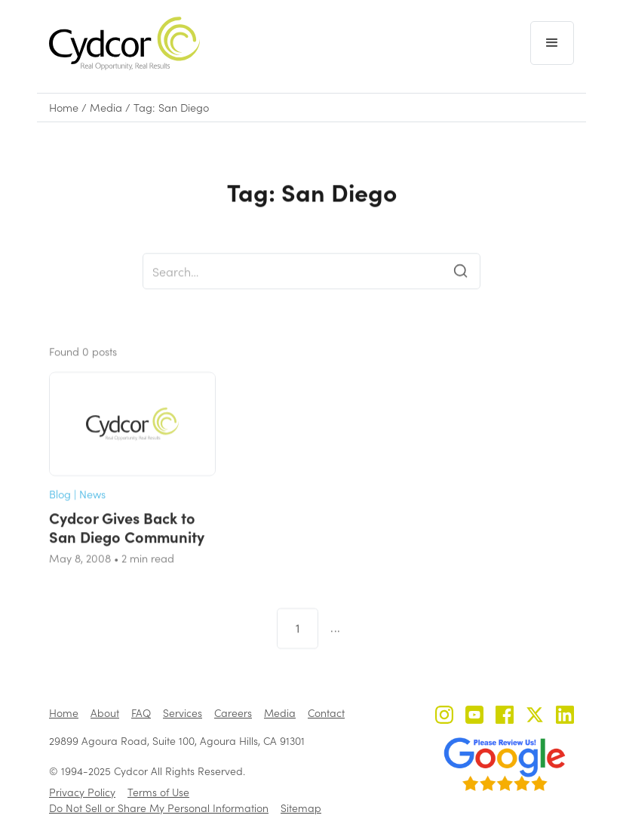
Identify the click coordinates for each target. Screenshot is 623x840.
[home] (124, 43)
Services (183, 713)
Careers (233, 713)
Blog (60, 508)
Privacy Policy (82, 792)
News (92, 508)
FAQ (141, 713)
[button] (552, 43)
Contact (326, 713)
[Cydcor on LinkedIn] (565, 717)
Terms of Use (158, 792)
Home (64, 108)
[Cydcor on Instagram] (444, 717)
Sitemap (301, 808)
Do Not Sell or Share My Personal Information (159, 808)
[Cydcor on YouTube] (474, 717)
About (105, 713)
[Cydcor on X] (535, 717)
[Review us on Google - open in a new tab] (505, 765)
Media (106, 108)
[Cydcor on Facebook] (505, 717)
